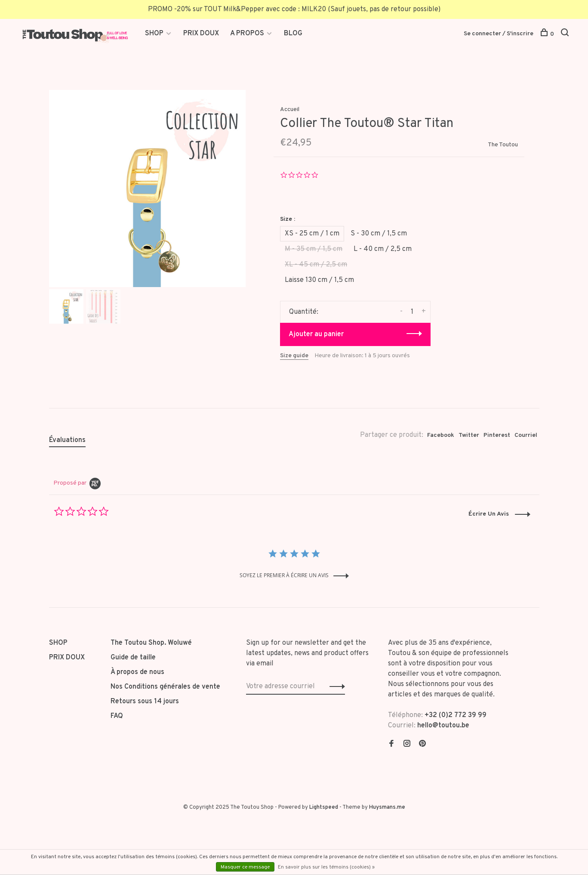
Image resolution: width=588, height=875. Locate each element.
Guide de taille (133, 658)
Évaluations (67, 440)
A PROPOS (247, 34)
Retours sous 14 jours (145, 702)
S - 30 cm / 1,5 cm (379, 234)
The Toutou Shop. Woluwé (151, 643)
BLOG (293, 34)
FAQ (117, 716)
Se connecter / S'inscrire (499, 34)
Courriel (526, 435)
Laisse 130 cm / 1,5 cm (319, 280)
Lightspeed (324, 807)
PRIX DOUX (201, 34)
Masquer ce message (245, 867)
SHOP (155, 34)
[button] (499, 514)
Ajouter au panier (316, 334)
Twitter (469, 435)
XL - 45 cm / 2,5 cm (316, 265)
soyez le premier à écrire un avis (284, 575)
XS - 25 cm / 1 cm (312, 234)
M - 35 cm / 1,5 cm (314, 249)
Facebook (441, 435)
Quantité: (304, 312)
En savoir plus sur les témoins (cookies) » (326, 867)
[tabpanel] (148, 189)
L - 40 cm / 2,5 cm (383, 249)
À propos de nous (137, 672)
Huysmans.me (387, 807)
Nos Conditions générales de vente (165, 687)
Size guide (294, 356)
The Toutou (503, 145)
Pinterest (497, 435)
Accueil (290, 110)
